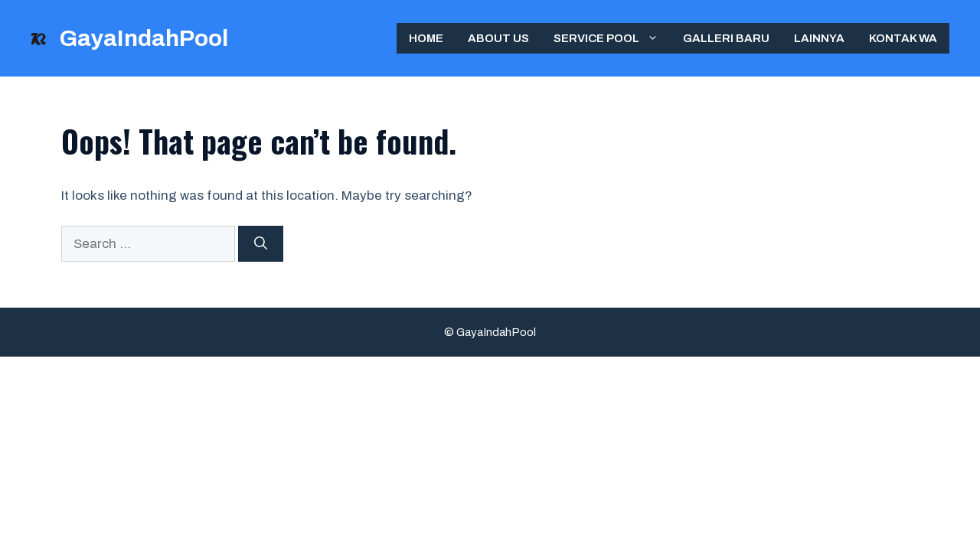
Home (426, 38)
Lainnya (819, 38)
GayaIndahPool (144, 38)
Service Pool (612, 38)
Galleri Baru (726, 38)
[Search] (261, 244)
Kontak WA (903, 38)
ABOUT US (498, 38)
